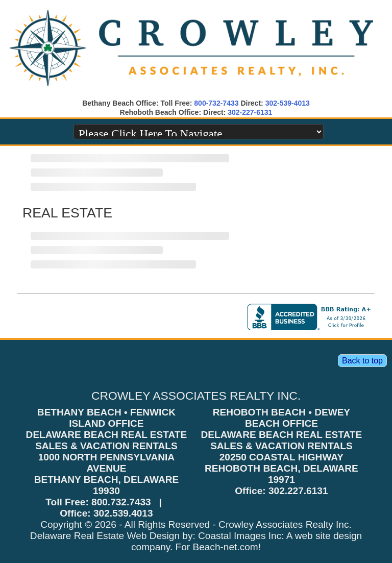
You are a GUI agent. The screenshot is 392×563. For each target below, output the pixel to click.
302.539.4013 (123, 513)
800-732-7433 (216, 103)
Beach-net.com (225, 547)
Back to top (362, 361)
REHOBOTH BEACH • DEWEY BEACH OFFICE (281, 418)
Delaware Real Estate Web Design (105, 536)
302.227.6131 (298, 491)
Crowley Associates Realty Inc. (285, 524)
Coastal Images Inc (240, 536)
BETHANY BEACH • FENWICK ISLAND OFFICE (106, 418)
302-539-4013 (288, 103)
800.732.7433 (121, 502)
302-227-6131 (250, 112)
